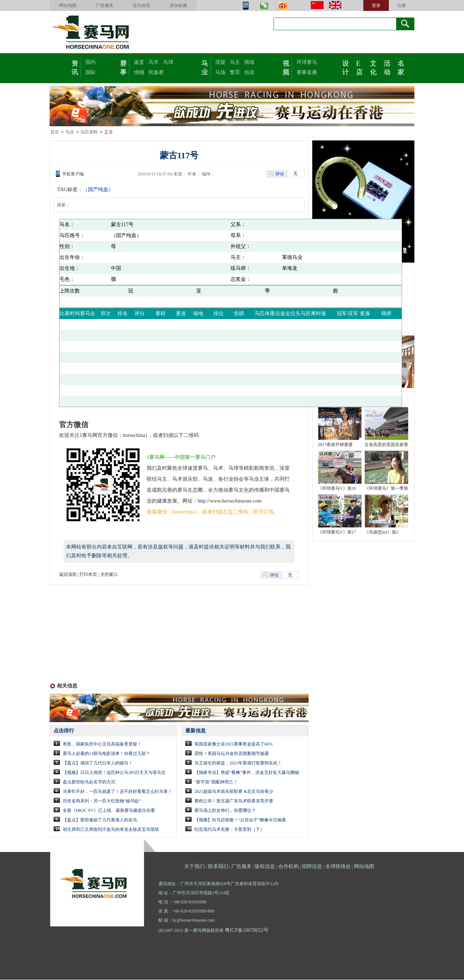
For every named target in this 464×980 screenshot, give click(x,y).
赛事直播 (307, 72)
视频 (286, 67)
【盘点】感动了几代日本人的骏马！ (98, 763)
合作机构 (289, 867)
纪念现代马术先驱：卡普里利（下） (229, 830)
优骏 (220, 62)
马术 (154, 62)
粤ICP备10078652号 (247, 931)
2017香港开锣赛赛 (335, 445)
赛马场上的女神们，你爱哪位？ (225, 811)
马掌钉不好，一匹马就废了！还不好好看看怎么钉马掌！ (117, 792)
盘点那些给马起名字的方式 (89, 782)
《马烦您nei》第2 (381, 532)
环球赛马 (307, 62)
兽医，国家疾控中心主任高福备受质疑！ (102, 744)
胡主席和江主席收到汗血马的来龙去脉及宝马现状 (111, 830)
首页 (55, 132)
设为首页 (142, 5)
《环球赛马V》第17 (337, 532)
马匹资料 (89, 132)
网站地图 (68, 5)
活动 (387, 67)
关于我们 (194, 867)
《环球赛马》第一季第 (386, 489)
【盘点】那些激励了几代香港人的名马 (100, 820)
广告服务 (105, 5)
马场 (220, 72)
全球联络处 (338, 867)
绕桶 (139, 72)
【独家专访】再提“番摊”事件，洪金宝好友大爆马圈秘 (247, 773)
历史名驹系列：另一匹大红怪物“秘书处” (102, 801)
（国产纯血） (98, 190)
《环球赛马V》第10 (337, 489)
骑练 (250, 62)
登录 (376, 5)
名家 (401, 67)
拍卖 (250, 72)
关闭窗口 (109, 575)
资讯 (75, 67)
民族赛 (156, 72)
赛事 (123, 67)
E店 (359, 67)
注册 (402, 5)
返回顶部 (68, 575)
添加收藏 (178, 5)
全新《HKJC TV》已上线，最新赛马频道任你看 (109, 811)
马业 (205, 67)
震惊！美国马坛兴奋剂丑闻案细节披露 (232, 754)
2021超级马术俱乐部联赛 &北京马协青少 (234, 792)
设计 (345, 67)
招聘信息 (312, 867)
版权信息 (265, 867)
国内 (90, 62)
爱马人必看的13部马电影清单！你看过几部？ (107, 754)
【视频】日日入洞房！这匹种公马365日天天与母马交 (114, 773)
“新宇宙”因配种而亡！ (216, 782)
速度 (139, 62)
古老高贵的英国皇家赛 (386, 445)
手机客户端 (73, 174)
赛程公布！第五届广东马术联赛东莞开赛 (234, 801)
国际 (90, 72)
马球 (168, 62)
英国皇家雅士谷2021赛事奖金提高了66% (233, 744)
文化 (373, 67)
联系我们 (218, 867)
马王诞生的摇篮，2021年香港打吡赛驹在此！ (238, 763)
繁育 (235, 72)
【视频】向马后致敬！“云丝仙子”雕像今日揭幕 (240, 820)
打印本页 (88, 575)
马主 (235, 62)
